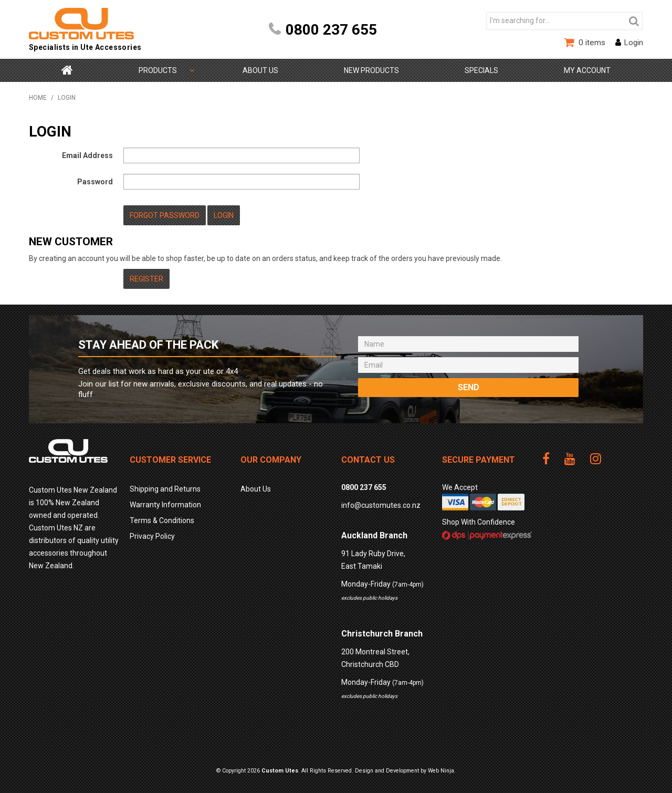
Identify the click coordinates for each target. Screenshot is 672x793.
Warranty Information (165, 505)
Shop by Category (158, 70)
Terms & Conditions (162, 520)
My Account (587, 70)
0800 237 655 (331, 30)
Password (95, 182)
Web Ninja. (442, 771)
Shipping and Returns (165, 489)
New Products (371, 70)
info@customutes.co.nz (381, 505)
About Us (260, 70)
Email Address (87, 155)
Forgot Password (165, 215)
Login (633, 43)
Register (146, 279)
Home (67, 70)
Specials (481, 70)
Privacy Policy (152, 536)
